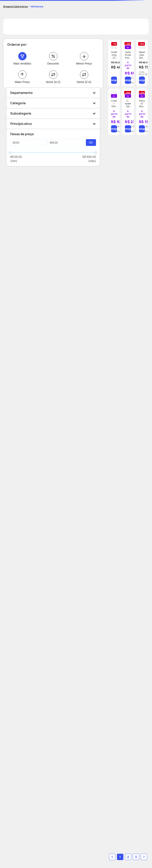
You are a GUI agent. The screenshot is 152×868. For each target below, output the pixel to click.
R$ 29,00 (16, 157)
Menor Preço (84, 64)
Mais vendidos (22, 64)
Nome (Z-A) (84, 82)
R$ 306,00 (89, 157)
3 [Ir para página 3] (136, 857)
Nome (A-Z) (53, 82)
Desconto (53, 64)
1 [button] (120, 857)
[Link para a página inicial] (15, 7)
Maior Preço (22, 82)
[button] (53, 93)
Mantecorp (37, 6)
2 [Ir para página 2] (128, 857)
